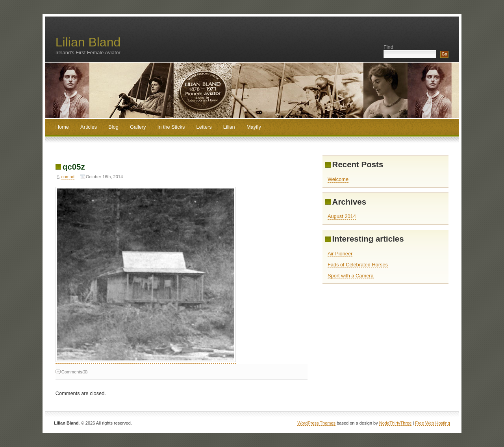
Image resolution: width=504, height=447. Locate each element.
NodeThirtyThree (396, 423)
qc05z (74, 167)
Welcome (338, 179)
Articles (89, 127)
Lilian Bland (88, 42)
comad (68, 177)
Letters (204, 127)
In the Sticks (171, 127)
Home (62, 127)
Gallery (138, 127)
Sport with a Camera (351, 276)
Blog (113, 127)
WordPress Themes (316, 423)
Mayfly (254, 127)
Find (388, 47)
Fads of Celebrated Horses (358, 265)
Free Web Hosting (432, 423)
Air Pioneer (340, 254)
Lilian (229, 127)
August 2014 (342, 216)
